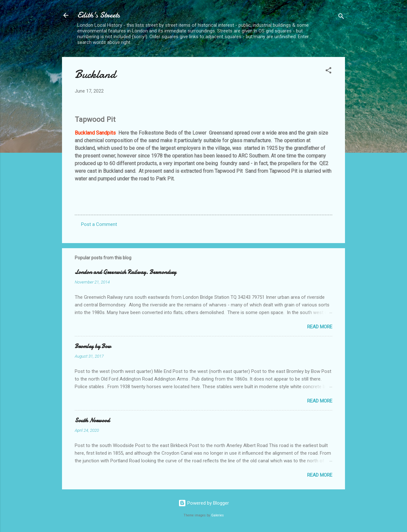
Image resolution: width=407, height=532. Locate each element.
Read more (320, 327)
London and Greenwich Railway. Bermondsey (125, 272)
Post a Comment (99, 224)
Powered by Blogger (204, 503)
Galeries (217, 515)
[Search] (341, 17)
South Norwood (92, 420)
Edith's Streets (99, 15)
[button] (328, 71)
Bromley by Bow (93, 346)
